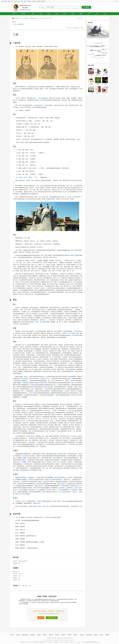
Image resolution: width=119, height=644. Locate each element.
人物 (57, 89)
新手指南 (32, 635)
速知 (57, 14)
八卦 (19, 462)
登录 (116, 1)
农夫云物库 (94, 58)
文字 (77, 440)
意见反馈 (57, 635)
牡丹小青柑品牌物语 (101, 56)
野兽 (69, 308)
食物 (25, 322)
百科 (49, 14)
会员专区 (34, 1)
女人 (58, 490)
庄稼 (77, 393)
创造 (34, 436)
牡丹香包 (103, 46)
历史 (42, 105)
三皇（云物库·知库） (19, 24)
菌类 (53, 395)
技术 (48, 379)
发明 (26, 310)
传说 (25, 87)
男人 (37, 490)
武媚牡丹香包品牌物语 (95, 51)
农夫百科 (40, 18)
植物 (53, 308)
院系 (22, 1)
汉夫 (93, 54)
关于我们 (12, 635)
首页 (14, 14)
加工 (71, 490)
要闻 (9, 1)
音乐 (89, 14)
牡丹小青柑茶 (90, 51)
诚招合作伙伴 (25, 635)
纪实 (25, 1)
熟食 (64, 288)
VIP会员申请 (89, 635)
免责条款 (51, 635)
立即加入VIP (52, 618)
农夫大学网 (4, 1)
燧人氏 (26, 177)
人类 (48, 292)
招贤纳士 (45, 635)
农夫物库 (50, 18)
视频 (81, 14)
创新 (57, 480)
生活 (43, 142)
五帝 (14, 107)
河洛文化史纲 (104, 53)
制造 (39, 413)
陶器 (30, 480)
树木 (80, 351)
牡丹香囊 (99, 53)
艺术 (97, 14)
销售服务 (63, 635)
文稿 (41, 14)
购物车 (39, 1)
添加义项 (81, 18)
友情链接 (107, 635)
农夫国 (101, 635)
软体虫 (102, 58)
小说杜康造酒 (97, 56)
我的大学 (29, 1)
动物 (48, 389)
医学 (44, 377)
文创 (105, 14)
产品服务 (69, 635)
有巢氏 (21, 177)
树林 (42, 312)
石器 (64, 331)
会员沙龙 (96, 635)
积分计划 (82, 635)
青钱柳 (103, 50)
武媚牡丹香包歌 (106, 50)
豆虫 (98, 59)
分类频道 (24, 14)
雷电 (71, 423)
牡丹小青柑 (100, 44)
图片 (73, 14)
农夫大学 (18, 635)
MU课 (15, 1)
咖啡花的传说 (91, 55)
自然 (23, 379)
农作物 (48, 387)
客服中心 (43, 1)
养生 (51, 371)
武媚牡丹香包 (98, 42)
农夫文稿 (45, 18)
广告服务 (39, 635)
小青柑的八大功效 (99, 47)
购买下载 (41, 618)
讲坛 (19, 1)
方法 (78, 486)
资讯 (12, 1)
